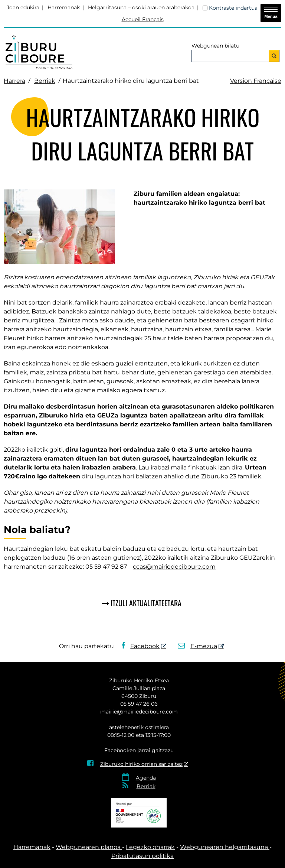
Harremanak (64, 7)
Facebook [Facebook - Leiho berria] (141, 646)
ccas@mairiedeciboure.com (174, 567)
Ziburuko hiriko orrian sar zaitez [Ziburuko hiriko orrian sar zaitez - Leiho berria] (135, 764)
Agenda (146, 778)
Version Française (256, 81)
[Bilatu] (274, 56)
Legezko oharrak (150, 847)
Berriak (45, 81)
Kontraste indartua (233, 8)
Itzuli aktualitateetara (146, 603)
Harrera (14, 81)
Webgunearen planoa (89, 847)
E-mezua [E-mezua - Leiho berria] (198, 646)
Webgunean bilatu (215, 46)
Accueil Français (143, 19)
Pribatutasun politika (142, 856)
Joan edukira (23, 7)
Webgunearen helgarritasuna (225, 847)
